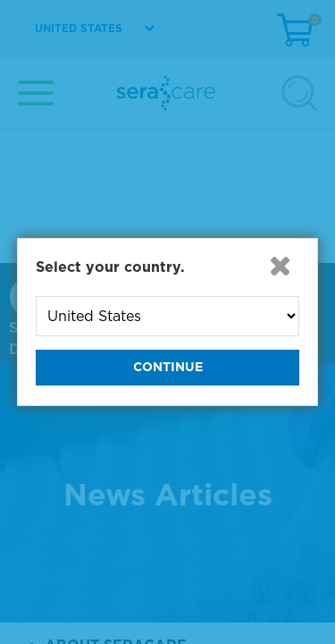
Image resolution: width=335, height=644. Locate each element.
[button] (280, 266)
